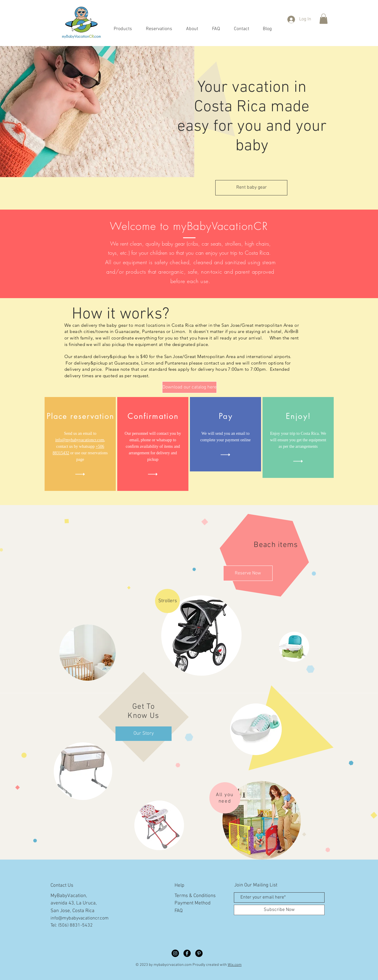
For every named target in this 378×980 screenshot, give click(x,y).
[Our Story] (144, 734)
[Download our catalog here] (189, 387)
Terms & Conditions (195, 896)
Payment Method (193, 903)
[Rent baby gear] (251, 188)
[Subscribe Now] (279, 910)
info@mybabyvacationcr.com (80, 440)
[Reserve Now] (248, 573)
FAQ (179, 911)
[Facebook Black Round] (187, 953)
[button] (324, 19)
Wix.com (235, 965)
